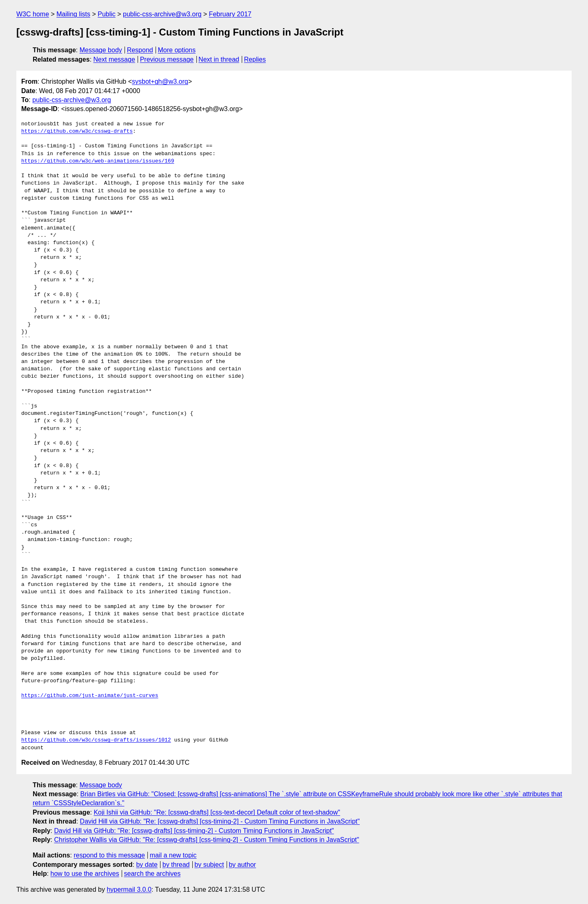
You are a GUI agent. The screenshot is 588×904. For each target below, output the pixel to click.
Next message (114, 59)
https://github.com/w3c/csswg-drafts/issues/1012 (96, 740)
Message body (101, 50)
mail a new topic (173, 855)
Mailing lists (73, 14)
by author (242, 865)
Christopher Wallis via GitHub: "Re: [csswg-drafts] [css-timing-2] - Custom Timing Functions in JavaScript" (206, 840)
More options (177, 50)
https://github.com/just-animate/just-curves (90, 696)
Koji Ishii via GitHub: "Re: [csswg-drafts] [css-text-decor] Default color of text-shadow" (217, 812)
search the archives (153, 874)
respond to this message (109, 855)
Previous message (167, 59)
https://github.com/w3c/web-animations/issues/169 (98, 161)
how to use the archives (85, 874)
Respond (140, 50)
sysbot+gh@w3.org (160, 81)
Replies (255, 59)
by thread (176, 865)
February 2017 (230, 14)
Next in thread (219, 59)
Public (107, 14)
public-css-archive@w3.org (162, 14)
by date (147, 865)
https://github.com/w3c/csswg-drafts (77, 131)
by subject (209, 865)
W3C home (33, 14)
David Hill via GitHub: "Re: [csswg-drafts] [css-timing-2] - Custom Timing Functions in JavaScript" (220, 821)
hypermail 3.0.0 (129, 890)
